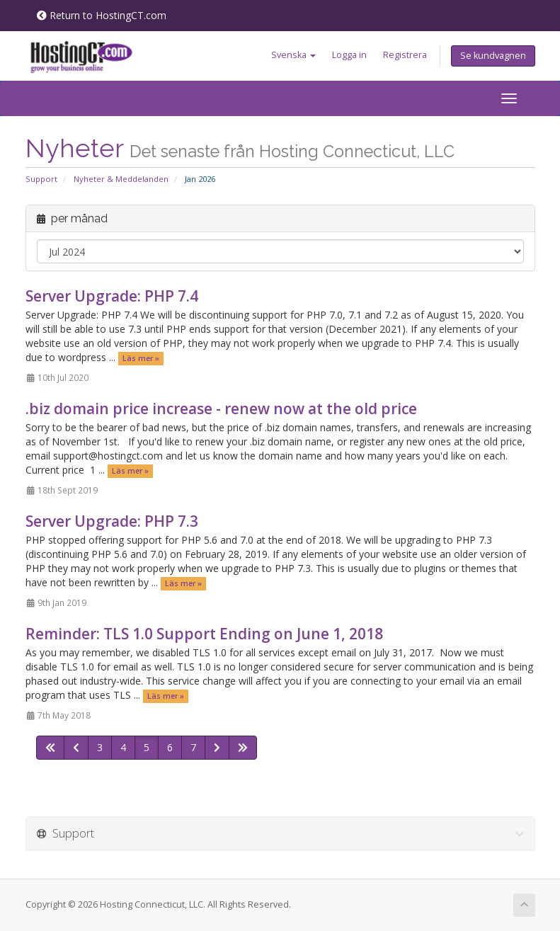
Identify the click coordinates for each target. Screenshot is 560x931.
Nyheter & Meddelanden (121, 179)
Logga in (349, 55)
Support (41, 179)
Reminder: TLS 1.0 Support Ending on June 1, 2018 (204, 634)
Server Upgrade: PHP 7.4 (112, 296)
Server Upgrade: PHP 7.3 (112, 521)
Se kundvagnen (493, 56)
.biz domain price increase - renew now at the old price (221, 409)
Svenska (293, 55)
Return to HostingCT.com (102, 15)
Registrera (405, 55)
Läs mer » (141, 358)
